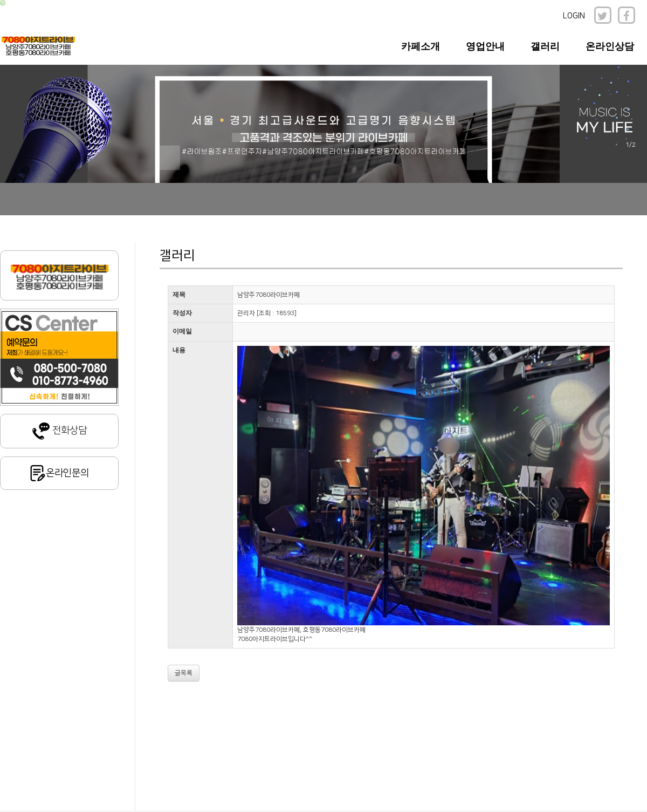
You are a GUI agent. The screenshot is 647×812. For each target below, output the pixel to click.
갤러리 (545, 46)
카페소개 (421, 46)
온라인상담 (610, 46)
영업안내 (485, 46)
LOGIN (574, 16)
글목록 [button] (184, 673)
